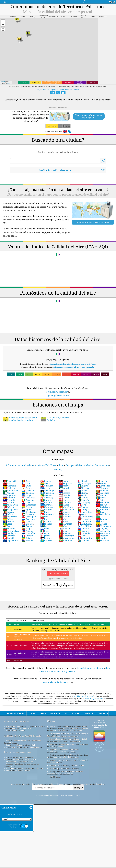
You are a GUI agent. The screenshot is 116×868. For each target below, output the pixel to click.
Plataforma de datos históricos (18, 770)
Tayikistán (103, 507)
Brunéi (8, 526)
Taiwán (102, 505)
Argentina (10, 495)
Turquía (102, 519)
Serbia (101, 483)
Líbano (64, 498)
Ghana (45, 483)
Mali (63, 519)
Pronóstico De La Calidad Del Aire (20, 762)
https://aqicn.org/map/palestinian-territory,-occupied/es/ (58, 89)
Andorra (9, 488)
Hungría (46, 509)
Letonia (64, 495)
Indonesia (47, 514)
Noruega (83, 488)
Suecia (101, 498)
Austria (8, 502)
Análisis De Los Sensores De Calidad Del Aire (24, 747)
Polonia (83, 507)
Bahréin (9, 507)
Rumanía (84, 533)
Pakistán (84, 500)
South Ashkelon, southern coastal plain (28, 419)
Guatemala (47, 493)
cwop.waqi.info (70, 752)
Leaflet (3, 82)
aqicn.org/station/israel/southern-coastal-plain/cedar (74, 367)
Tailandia (103, 502)
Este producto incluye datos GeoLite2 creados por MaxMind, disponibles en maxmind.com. (68, 735)
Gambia (27, 540)
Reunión (83, 529)
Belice (8, 514)
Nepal (82, 481)
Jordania (46, 538)
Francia (27, 536)
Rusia (82, 536)
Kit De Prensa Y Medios (15, 731)
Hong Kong (48, 507)
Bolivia (8, 519)
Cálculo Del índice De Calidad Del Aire (21, 759)
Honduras (47, 505)
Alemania (10, 486)
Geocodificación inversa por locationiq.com (67, 765)
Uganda (102, 524)
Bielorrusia (10, 517)
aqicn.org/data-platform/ (58, 395)
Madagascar (67, 509)
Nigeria (83, 486)
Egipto (27, 509)
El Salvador (29, 512)
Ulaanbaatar (104, 526)
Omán (82, 495)
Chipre (27, 488)
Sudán (101, 495)
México (64, 531)
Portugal (83, 509)
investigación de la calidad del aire (23, 736)
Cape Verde (10, 540)
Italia (45, 531)
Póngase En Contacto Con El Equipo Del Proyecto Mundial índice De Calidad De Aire (24, 727)
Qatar (82, 514)
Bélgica (9, 512)
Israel (45, 529)
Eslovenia (28, 519)
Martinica (65, 524)
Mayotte (65, 529)
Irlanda (46, 521)
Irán (44, 517)
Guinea (46, 500)
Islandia (46, 524)
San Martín (85, 538)
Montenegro (67, 536)
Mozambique (67, 538)
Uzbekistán (103, 531)
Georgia (46, 481)
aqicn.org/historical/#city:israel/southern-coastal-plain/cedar (72, 364)
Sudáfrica (103, 493)
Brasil (8, 524)
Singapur (102, 488)
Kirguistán (66, 483)
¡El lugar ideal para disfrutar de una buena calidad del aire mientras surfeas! (65, 773)
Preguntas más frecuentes (18, 752)
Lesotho (64, 493)
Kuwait (64, 488)
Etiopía (27, 529)
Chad (26, 481)
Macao (64, 505)
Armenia (9, 498)
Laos (63, 491)
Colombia (28, 493)
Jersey (45, 536)
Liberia (64, 500)
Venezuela (103, 533)
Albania (9, 483)
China (26, 486)
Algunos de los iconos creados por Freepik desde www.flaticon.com (67, 761)
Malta (64, 521)
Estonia (27, 526)
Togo (100, 512)
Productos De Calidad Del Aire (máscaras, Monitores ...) (21, 765)
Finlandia (28, 533)
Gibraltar (47, 486)
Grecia (45, 488)
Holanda (46, 502)
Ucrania (102, 521)
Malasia (65, 512)
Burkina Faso (11, 531)
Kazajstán (47, 540)
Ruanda (83, 531)
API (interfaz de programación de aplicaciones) (25, 768)
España (27, 521)
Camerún (9, 536)
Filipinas (28, 531)
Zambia (102, 538)
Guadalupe (47, 491)
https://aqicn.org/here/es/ (58, 107)
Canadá (9, 538)
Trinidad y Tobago (103, 515)
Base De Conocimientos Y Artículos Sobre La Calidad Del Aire (23, 742)
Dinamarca (29, 505)
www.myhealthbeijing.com (56, 682)
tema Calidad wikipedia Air (90, 668)
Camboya (9, 533)
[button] (3, 21)
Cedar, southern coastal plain (20, 418)
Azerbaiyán (11, 505)
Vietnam (102, 536)
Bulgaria (9, 529)
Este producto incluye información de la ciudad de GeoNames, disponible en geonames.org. (67, 740)
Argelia (9, 493)
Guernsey (47, 498)
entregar (78, 788)
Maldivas (65, 517)
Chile (26, 483)
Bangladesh (11, 509)
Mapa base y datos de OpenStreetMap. (64, 768)
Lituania (65, 502)
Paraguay (84, 502)
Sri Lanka (103, 491)
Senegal (102, 481)
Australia (9, 500)
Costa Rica (28, 498)
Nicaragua (84, 483)
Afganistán (10, 481)
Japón (45, 533)
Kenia (64, 481)
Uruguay (102, 529)
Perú (82, 505)
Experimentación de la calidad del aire (21, 745)
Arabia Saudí (11, 491)
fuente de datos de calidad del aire (20, 757)
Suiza (101, 500)
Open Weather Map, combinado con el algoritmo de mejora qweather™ (67, 745)
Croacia (27, 502)
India (45, 512)
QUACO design (55, 777)
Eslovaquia (29, 517)
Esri (8, 83)
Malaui (64, 514)
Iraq (44, 519)
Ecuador (28, 507)
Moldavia (65, 533)
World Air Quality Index (84, 696)
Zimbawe (103, 540)
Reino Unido (85, 517)
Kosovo (64, 486)
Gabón (27, 538)
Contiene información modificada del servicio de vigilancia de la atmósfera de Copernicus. (68, 756)
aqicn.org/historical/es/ (57, 392)
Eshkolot (48, 420)
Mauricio (65, 526)
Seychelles (103, 486)
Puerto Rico (85, 512)
